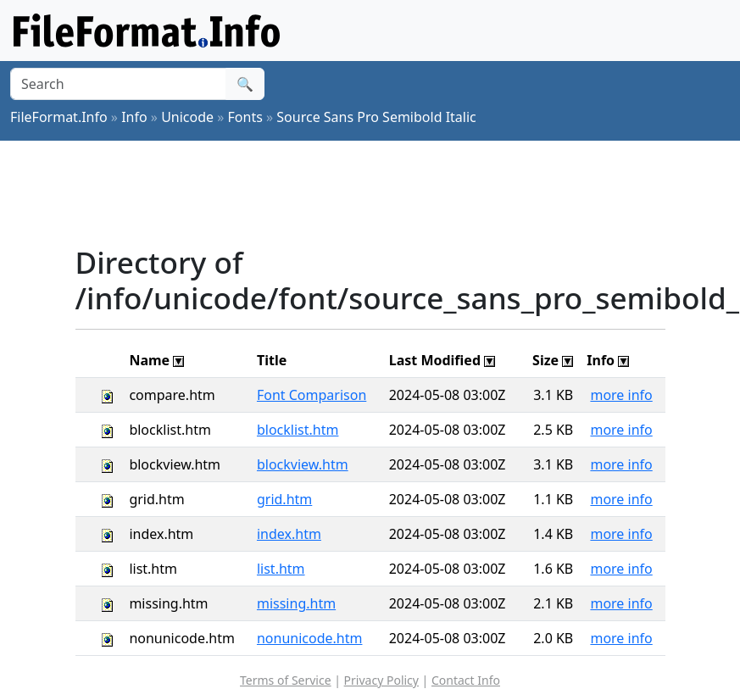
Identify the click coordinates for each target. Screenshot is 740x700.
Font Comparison (312, 395)
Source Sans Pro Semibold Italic (376, 117)
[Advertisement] (384, 192)
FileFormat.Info (59, 117)
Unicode (187, 117)
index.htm (289, 534)
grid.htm (284, 499)
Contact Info (466, 680)
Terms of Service (286, 680)
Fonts (245, 117)
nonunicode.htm (310, 638)
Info (134, 117)
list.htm (281, 569)
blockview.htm (303, 464)
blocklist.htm (298, 430)
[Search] (118, 84)
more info (621, 395)
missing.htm (296, 603)
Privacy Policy (381, 680)
